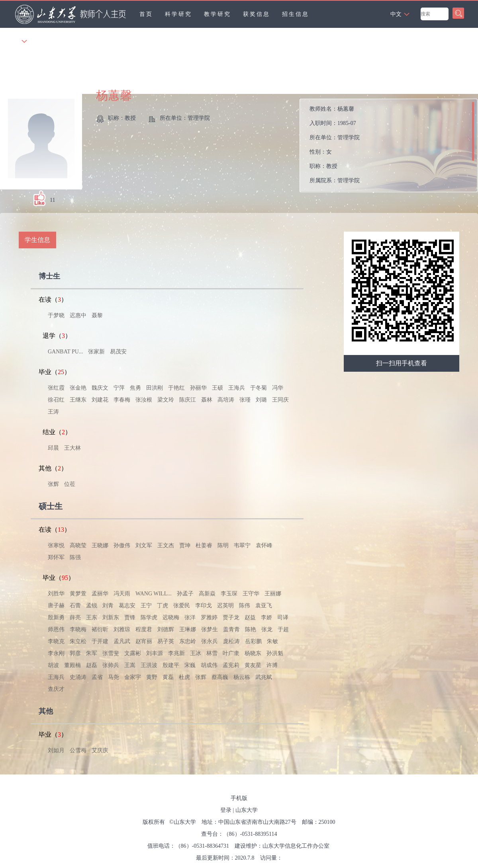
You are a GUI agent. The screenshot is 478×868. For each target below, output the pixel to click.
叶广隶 (231, 653)
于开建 (100, 641)
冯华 (278, 388)
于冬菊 (259, 388)
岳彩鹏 (253, 641)
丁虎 (163, 606)
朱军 (92, 653)
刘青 (108, 606)
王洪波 (149, 665)
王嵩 (130, 665)
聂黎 (97, 315)
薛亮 (75, 617)
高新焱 (207, 594)
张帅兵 (111, 665)
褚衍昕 (100, 629)
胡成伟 (209, 665)
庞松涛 (231, 641)
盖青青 (231, 629)
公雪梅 (78, 750)
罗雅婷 (209, 617)
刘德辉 (166, 629)
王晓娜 (100, 545)
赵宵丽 (144, 641)
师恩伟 (56, 629)
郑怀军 (56, 557)
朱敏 (272, 641)
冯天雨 (122, 594)
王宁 (146, 606)
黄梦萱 (78, 594)
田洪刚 (155, 388)
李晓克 (56, 641)
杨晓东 (253, 653)
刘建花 (100, 400)
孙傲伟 (122, 545)
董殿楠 (72, 665)
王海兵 (237, 388)
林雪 (212, 653)
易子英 (166, 641)
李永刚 (56, 653)
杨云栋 (242, 677)
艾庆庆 (100, 750)
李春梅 (122, 400)
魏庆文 (100, 388)
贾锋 (130, 617)
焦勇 (135, 388)
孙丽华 (198, 388)
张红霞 (56, 388)
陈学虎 (149, 617)
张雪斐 (111, 653)
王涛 (53, 412)
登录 (226, 810)
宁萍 (119, 388)
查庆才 (56, 689)
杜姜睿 (204, 545)
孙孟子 (185, 594)
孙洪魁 (275, 653)
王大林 (72, 448)
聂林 (207, 400)
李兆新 (176, 653)
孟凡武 (122, 641)
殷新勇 (56, 617)
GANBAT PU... (65, 352)
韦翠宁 (242, 545)
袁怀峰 (264, 545)
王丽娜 (273, 594)
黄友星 (253, 665)
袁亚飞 (264, 606)
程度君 (144, 629)
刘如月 (56, 750)
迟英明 (225, 606)
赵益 (250, 617)
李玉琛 (229, 594)
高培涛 (226, 400)
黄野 (152, 677)
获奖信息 (257, 14)
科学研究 (178, 14)
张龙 (267, 629)
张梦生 (210, 629)
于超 (283, 629)
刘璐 (261, 400)
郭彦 (75, 653)
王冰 (196, 653)
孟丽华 (100, 594)
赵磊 (92, 665)
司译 (283, 617)
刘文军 (144, 545)
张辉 (53, 484)
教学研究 (217, 14)
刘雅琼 (122, 629)
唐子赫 (56, 606)
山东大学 (247, 810)
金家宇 (133, 677)
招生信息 (296, 14)
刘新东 (111, 617)
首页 (146, 14)
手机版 (239, 798)
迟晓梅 (171, 617)
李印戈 (204, 606)
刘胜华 (56, 594)
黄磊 (168, 677)
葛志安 (127, 606)
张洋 (190, 617)
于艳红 (176, 388)
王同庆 (280, 400)
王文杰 (166, 545)
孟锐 (92, 606)
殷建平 (171, 665)
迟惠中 (78, 315)
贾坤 (185, 545)
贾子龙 (231, 617)
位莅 (70, 484)
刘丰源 (155, 653)
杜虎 (184, 677)
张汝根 (144, 400)
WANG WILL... (154, 594)
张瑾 (245, 400)
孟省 (97, 677)
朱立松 (78, 641)
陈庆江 (188, 400)
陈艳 (251, 629)
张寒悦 (56, 545)
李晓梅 (78, 629)
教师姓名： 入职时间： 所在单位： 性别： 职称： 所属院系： (335, 145)
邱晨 (53, 448)
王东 (92, 617)
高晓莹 (78, 545)
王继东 (78, 400)
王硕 (217, 388)
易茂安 (118, 352)
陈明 (223, 545)
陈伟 (245, 606)
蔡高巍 (220, 677)
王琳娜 (188, 629)
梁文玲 (166, 400)
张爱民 (182, 606)
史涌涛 (78, 677)
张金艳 (78, 388)
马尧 (114, 677)
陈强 (75, 557)
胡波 (53, 665)
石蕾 (75, 606)
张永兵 (210, 641)
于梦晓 (56, 315)
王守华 (251, 594)
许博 (272, 665)
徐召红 (56, 400)
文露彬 (133, 653)
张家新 (96, 352)
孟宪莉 (231, 665)
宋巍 (190, 665)
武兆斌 (264, 677)
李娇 (266, 617)
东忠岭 (188, 641)
